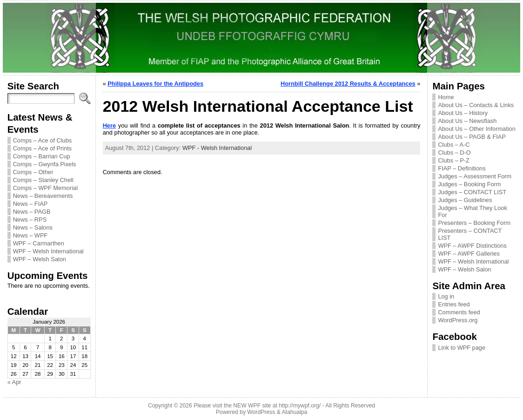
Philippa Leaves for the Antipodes (155, 84)
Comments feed (459, 312)
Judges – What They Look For (472, 211)
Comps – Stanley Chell (43, 180)
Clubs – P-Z (454, 160)
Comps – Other (33, 172)
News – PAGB (32, 212)
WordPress (261, 412)
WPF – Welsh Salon (40, 259)
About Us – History (463, 113)
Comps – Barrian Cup (42, 156)
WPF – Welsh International (48, 251)
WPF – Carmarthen (39, 243)
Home (446, 97)
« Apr (14, 382)
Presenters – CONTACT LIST (470, 234)
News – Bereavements (43, 196)
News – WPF (30, 235)
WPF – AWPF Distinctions (472, 246)
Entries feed (454, 304)
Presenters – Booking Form (474, 223)
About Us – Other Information (476, 129)
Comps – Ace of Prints (43, 148)
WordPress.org (458, 320)
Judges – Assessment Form (475, 176)
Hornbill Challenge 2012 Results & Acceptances (348, 84)
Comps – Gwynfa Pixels (45, 164)
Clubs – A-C (454, 145)
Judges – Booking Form (469, 184)
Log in (446, 296)
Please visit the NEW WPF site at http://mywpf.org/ (257, 406)
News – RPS (30, 220)
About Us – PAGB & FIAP (472, 137)
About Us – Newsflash (467, 121)
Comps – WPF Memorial (45, 188)
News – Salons (33, 227)
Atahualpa (294, 412)
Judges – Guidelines (465, 200)
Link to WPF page (462, 348)
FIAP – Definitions (462, 168)
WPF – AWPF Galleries (469, 254)
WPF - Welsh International (217, 148)
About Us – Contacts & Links (476, 105)
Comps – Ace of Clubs (43, 140)
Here (109, 125)
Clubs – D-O (454, 152)
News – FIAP (30, 204)
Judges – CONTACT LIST (472, 192)
